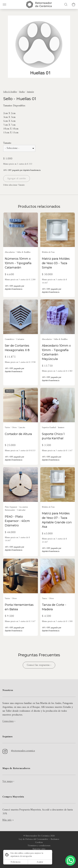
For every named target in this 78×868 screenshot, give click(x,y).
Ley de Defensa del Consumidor (34, 839)
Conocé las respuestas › (39, 665)
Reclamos (55, 839)
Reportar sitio (39, 849)
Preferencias (15, 862)
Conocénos (8, 721)
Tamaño (7, 143)
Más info (7, 820)
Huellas (22, 92)
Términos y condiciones (39, 846)
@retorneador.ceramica (23, 751)
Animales (30, 92)
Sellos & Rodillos (10, 92)
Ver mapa (7, 781)
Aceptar (40, 862)
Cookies (39, 842)
